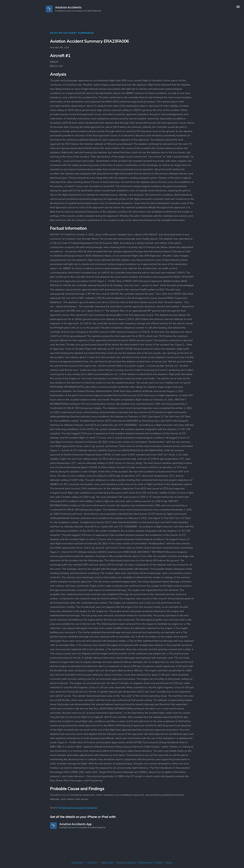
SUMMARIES (146, 862)
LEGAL (169, 862)
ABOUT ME (107, 862)
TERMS (159, 862)
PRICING (92, 862)
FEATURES (77, 862)
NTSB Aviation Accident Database (78, 808)
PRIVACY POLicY (126, 862)
